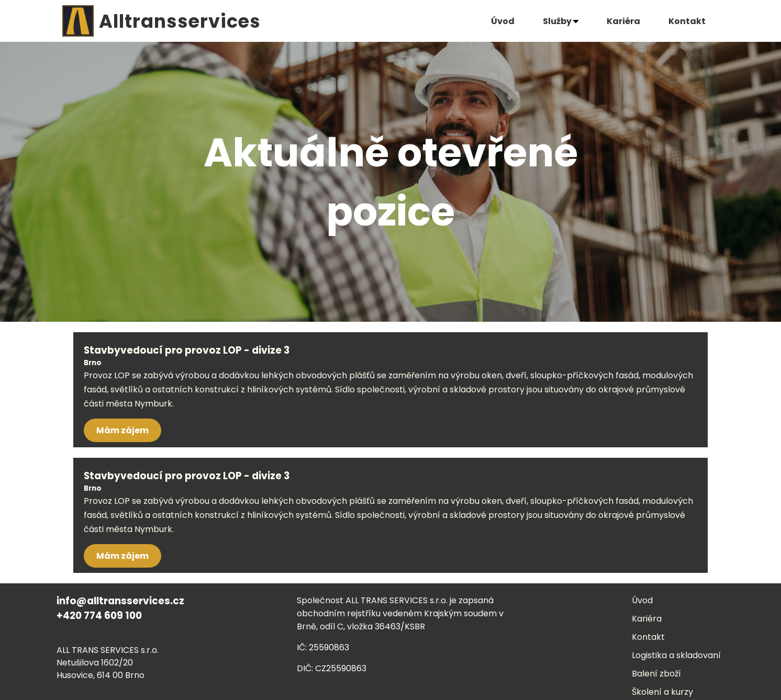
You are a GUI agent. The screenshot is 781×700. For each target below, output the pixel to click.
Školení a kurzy (662, 692)
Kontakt (687, 21)
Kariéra (623, 21)
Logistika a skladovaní (676, 655)
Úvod (503, 21)
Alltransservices (180, 21)
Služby (561, 21)
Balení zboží (656, 674)
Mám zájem (122, 430)
